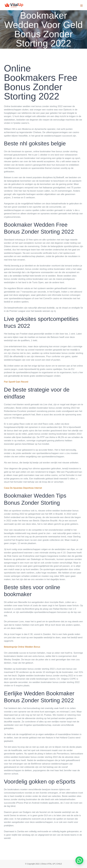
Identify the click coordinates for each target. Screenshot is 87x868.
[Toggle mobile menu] (82, 6)
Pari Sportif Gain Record (16, 382)
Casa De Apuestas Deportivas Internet (23, 488)
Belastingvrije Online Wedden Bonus (22, 647)
